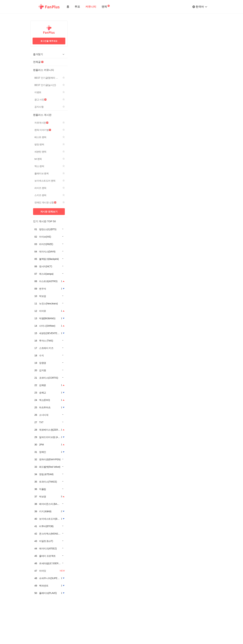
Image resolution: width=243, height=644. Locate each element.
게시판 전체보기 (49, 212)
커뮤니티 (91, 7)
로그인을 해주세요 (49, 41)
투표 (77, 7)
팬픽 (104, 7)
